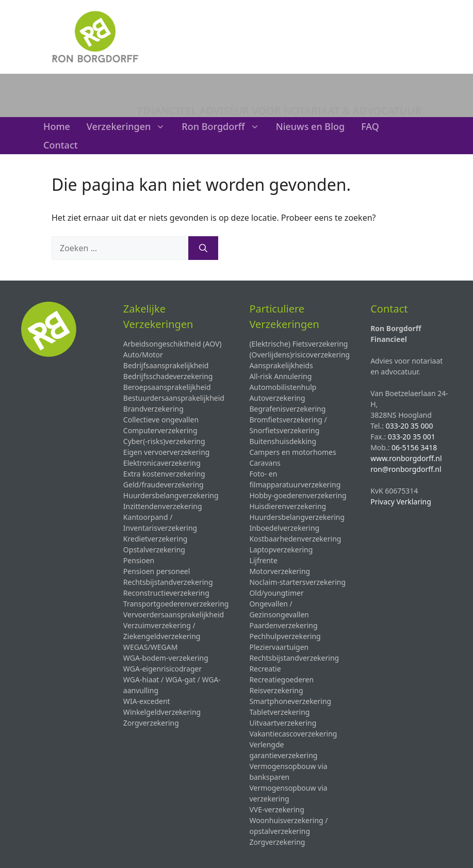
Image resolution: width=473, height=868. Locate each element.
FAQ (370, 126)
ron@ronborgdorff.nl (406, 469)
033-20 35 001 (412, 437)
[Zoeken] (203, 248)
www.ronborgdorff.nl (406, 458)
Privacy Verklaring (401, 502)
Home (57, 126)
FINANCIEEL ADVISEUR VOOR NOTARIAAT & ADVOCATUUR (280, 111)
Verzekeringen (130, 126)
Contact (61, 145)
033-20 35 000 (410, 426)
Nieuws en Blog (311, 126)
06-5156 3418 (414, 447)
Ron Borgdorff (224, 126)
